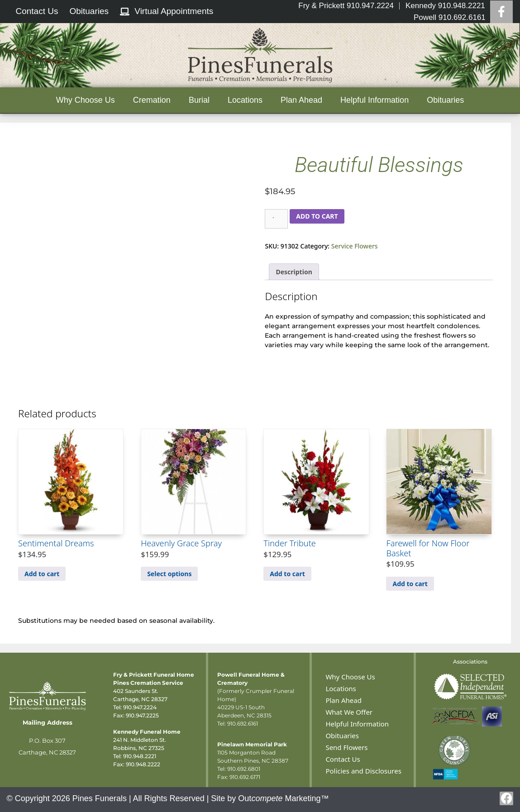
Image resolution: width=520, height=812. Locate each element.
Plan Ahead (301, 100)
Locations (245, 100)
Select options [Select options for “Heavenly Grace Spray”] (169, 574)
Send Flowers (346, 747)
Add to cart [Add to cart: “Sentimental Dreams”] (42, 574)
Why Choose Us (86, 100)
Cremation (152, 100)
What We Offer (349, 712)
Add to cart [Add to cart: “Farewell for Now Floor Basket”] (410, 584)
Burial (199, 100)
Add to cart (317, 216)
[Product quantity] (276, 219)
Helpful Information (374, 100)
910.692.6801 (244, 769)
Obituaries (445, 100)
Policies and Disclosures (363, 771)
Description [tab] (294, 272)
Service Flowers (355, 246)
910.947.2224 (140, 707)
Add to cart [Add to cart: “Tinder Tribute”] (287, 574)
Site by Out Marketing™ (270, 798)
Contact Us (343, 759)
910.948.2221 (140, 756)
